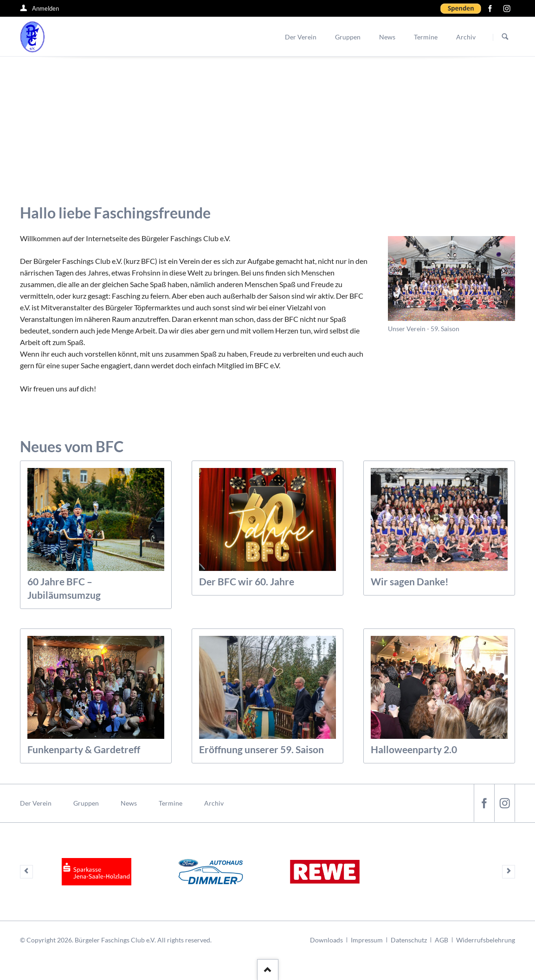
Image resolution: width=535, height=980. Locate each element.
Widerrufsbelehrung (486, 939)
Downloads (326, 939)
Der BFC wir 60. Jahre (247, 581)
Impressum (367, 939)
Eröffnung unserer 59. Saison (261, 749)
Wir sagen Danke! (410, 581)
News (129, 803)
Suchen (505, 37)
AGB (442, 939)
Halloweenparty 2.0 (414, 749)
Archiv (214, 803)
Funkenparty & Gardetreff (84, 749)
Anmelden (45, 8)
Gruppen (86, 803)
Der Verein (36, 803)
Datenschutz (409, 939)
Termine (171, 803)
